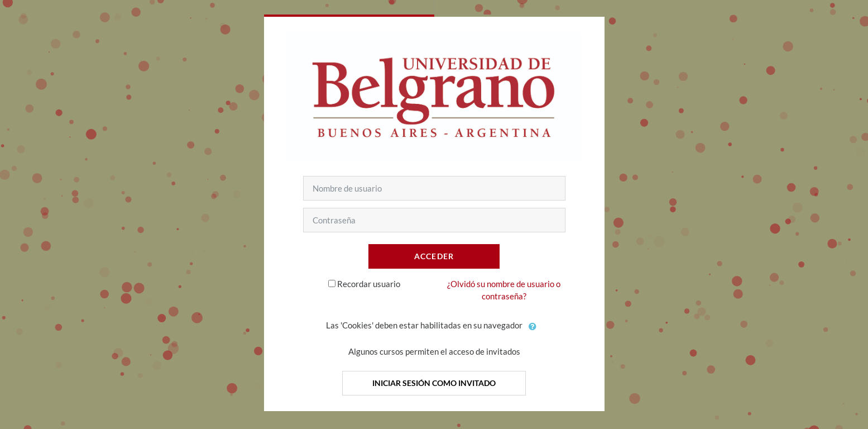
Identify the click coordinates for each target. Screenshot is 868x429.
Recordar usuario (369, 284)
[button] (533, 326)
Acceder (434, 256)
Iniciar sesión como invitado (434, 383)
